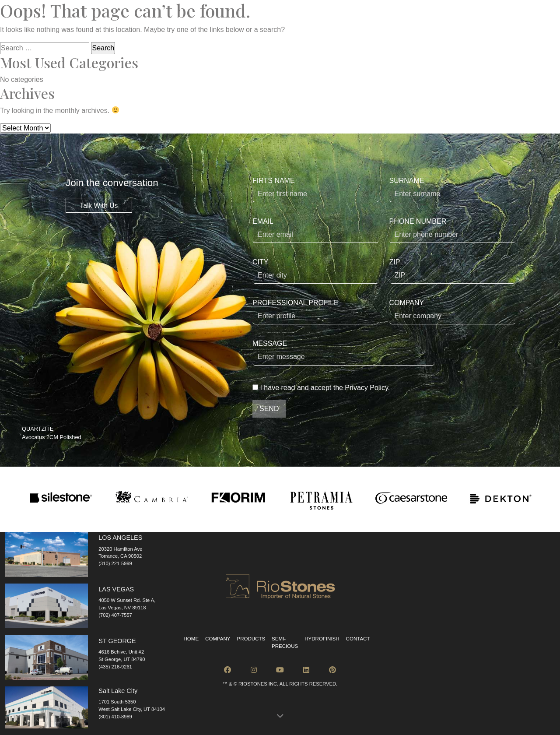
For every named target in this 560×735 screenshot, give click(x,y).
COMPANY (453, 312)
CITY (316, 271)
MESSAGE (344, 353)
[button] (280, 716)
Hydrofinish (322, 639)
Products (251, 639)
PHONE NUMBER (453, 230)
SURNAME (453, 190)
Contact (358, 639)
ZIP (453, 271)
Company (218, 639)
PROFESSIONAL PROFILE (316, 312)
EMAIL (316, 230)
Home (191, 639)
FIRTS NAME (316, 190)
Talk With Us (99, 205)
